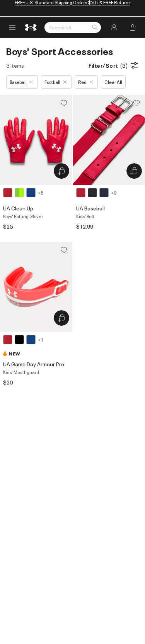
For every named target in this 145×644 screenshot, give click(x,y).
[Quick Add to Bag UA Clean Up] (61, 171)
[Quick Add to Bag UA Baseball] (134, 171)
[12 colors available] (96, 193)
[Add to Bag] (133, 27)
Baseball (21, 82)
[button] (95, 28)
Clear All (113, 82)
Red (85, 82)
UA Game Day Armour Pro (34, 364)
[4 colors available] (23, 340)
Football (55, 82)
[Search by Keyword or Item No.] (73, 27)
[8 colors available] (23, 193)
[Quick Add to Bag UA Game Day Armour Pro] (61, 318)
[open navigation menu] (12, 27)
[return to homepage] (31, 27)
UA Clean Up (18, 208)
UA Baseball (90, 208)
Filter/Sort (114, 65)
